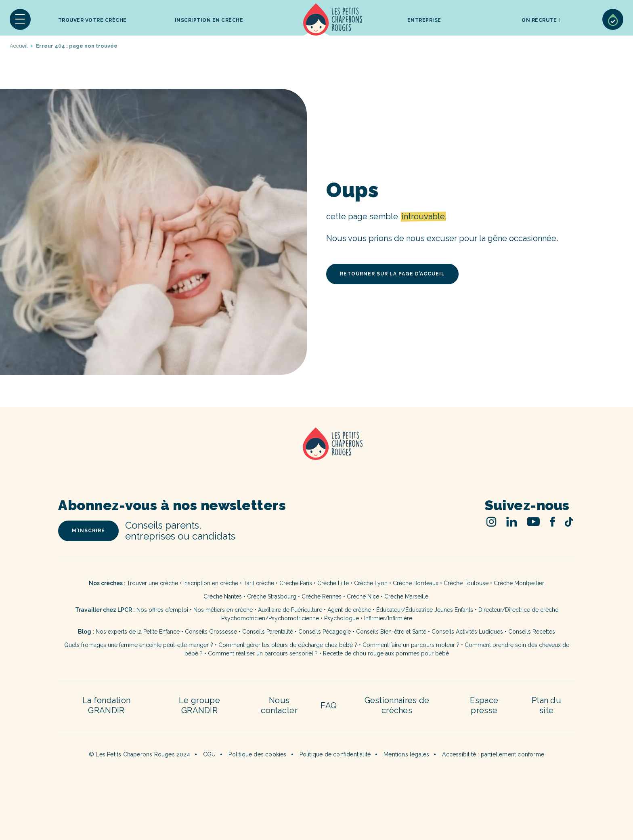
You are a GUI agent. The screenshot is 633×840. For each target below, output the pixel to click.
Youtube (533, 522)
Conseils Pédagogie (325, 632)
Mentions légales (406, 754)
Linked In (512, 522)
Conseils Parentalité (268, 632)
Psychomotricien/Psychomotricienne (270, 618)
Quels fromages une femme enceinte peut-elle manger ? (139, 645)
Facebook (552, 522)
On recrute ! (541, 20)
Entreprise (424, 20)
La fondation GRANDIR (107, 705)
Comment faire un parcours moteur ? (411, 645)
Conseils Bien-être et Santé (391, 632)
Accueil (333, 19)
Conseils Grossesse (211, 632)
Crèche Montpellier (519, 583)
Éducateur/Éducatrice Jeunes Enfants (425, 610)
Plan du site (546, 705)
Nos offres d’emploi (162, 610)
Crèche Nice (363, 596)
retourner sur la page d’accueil (392, 274)
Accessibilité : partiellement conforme (493, 754)
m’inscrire (88, 531)
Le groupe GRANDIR (199, 705)
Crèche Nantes (223, 596)
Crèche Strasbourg (272, 596)
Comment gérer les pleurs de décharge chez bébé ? (289, 645)
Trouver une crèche (152, 583)
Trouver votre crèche (92, 20)
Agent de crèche (349, 610)
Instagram (492, 522)
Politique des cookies (257, 754)
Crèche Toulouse (466, 583)
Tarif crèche (259, 583)
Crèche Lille (333, 583)
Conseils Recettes (532, 632)
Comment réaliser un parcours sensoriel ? (263, 653)
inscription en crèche (209, 20)
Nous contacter (279, 705)
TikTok (569, 522)
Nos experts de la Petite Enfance (138, 632)
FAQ (329, 706)
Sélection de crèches (613, 19)
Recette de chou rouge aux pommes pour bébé (386, 653)
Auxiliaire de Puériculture (290, 610)
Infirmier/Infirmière (388, 618)
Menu (20, 19)
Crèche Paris (296, 583)
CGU (210, 754)
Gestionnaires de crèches (397, 705)
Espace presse (484, 705)
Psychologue (342, 618)
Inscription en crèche (211, 583)
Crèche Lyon (371, 583)
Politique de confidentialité (335, 754)
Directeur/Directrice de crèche (518, 610)
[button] (20, 19)
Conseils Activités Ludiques (467, 632)
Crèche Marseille (407, 596)
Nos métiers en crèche (223, 610)
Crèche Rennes (322, 596)
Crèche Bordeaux (416, 583)
